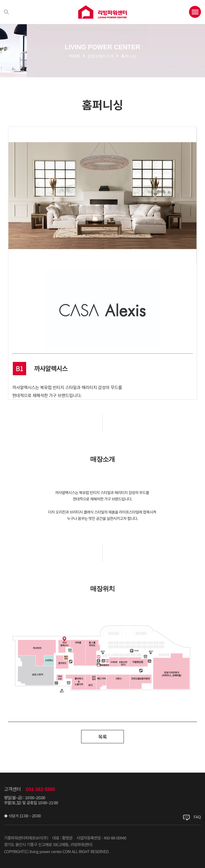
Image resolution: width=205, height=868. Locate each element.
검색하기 (6, 12)
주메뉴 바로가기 (0, 0)
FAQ (197, 817)
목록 (102, 737)
